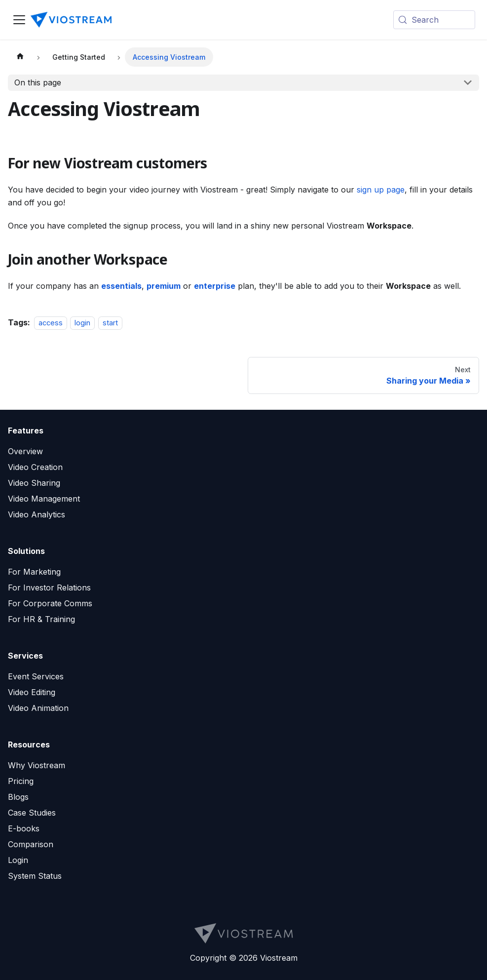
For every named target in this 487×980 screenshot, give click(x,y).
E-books (24, 828)
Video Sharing (34, 483)
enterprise (215, 286)
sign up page (381, 190)
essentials (121, 286)
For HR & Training (41, 619)
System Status (35, 876)
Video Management (44, 499)
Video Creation (35, 467)
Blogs (18, 797)
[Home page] (20, 57)
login (82, 323)
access (51, 323)
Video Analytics (37, 514)
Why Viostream (37, 765)
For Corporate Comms (50, 603)
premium (164, 286)
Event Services (36, 676)
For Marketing (34, 572)
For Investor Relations (49, 588)
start (110, 323)
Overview (25, 451)
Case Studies (32, 813)
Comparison (31, 844)
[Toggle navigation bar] (19, 20)
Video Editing (32, 692)
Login (18, 860)
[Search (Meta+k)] (434, 20)
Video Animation (38, 708)
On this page (38, 82)
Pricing (21, 781)
